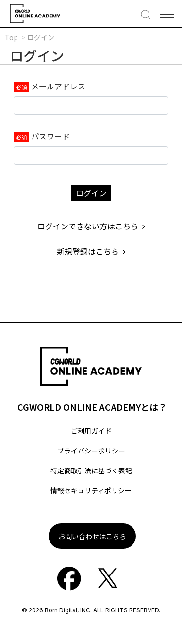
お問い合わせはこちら (92, 536)
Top (11, 37)
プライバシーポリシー (91, 451)
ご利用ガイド (91, 431)
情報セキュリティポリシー (91, 490)
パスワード (50, 136)
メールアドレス (58, 86)
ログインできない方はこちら (91, 226)
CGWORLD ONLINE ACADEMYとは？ (92, 407)
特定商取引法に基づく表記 (91, 470)
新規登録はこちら (91, 251)
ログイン (91, 193)
